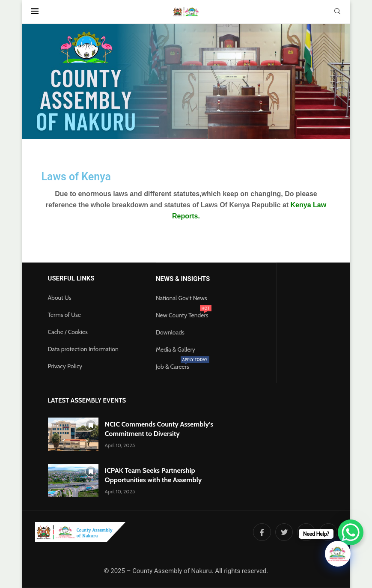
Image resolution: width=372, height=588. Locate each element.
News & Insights (183, 279)
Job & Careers (173, 367)
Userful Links (71, 279)
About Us (60, 298)
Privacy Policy (65, 366)
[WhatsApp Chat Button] (351, 532)
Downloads (170, 332)
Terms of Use (65, 315)
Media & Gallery (176, 349)
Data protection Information (83, 349)
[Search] (337, 12)
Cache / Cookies (68, 332)
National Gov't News (182, 298)
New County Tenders (182, 315)
